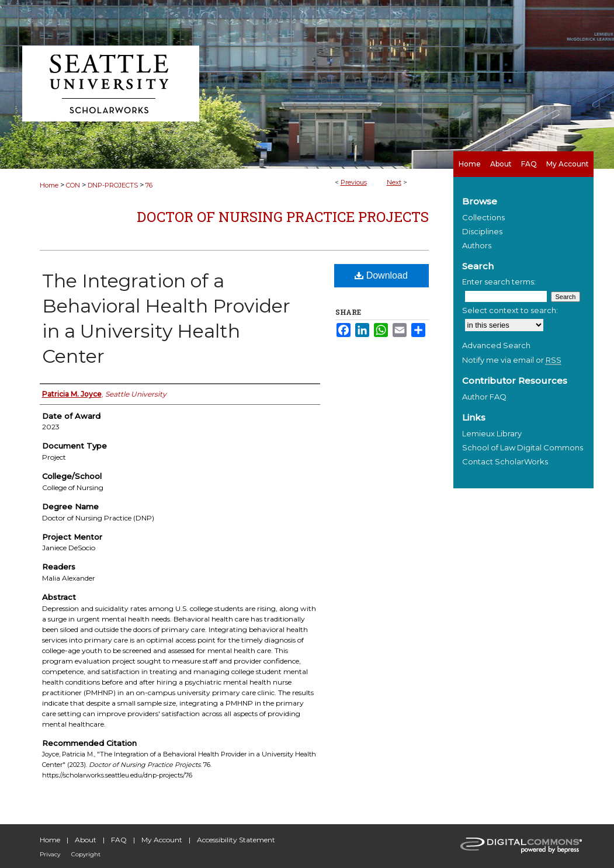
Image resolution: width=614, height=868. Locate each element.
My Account (162, 840)
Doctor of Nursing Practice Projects (283, 217)
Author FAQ (484, 397)
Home (49, 185)
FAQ (119, 840)
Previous (354, 182)
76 (149, 185)
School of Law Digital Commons (523, 447)
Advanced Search (496, 345)
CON (73, 185)
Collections (483, 217)
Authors (477, 245)
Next (394, 182)
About (86, 840)
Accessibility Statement (236, 840)
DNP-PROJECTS (113, 185)
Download (381, 275)
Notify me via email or (512, 360)
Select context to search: (510, 310)
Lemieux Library (492, 433)
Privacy (50, 854)
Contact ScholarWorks (505, 461)
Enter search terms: (499, 282)
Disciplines (482, 231)
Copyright (86, 854)
